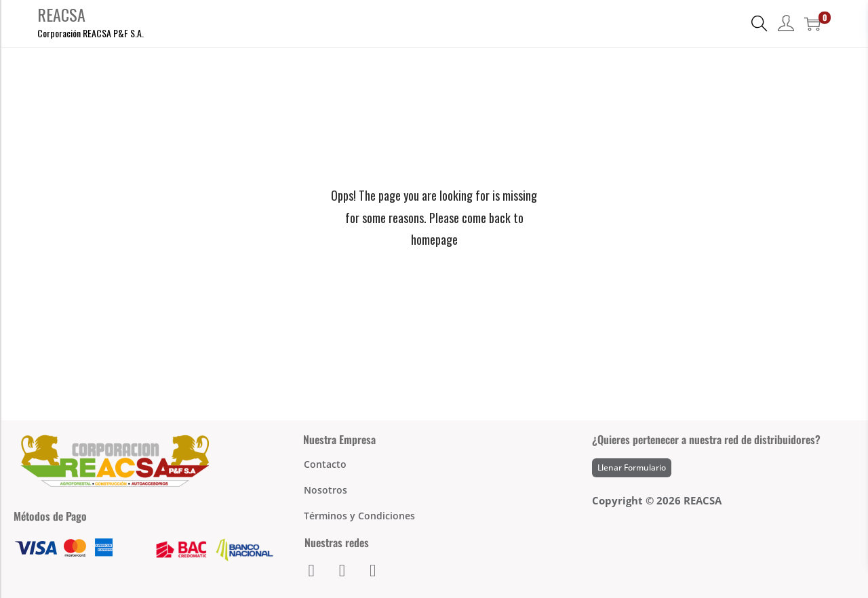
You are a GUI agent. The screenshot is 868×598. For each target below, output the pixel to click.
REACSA (61, 14)
